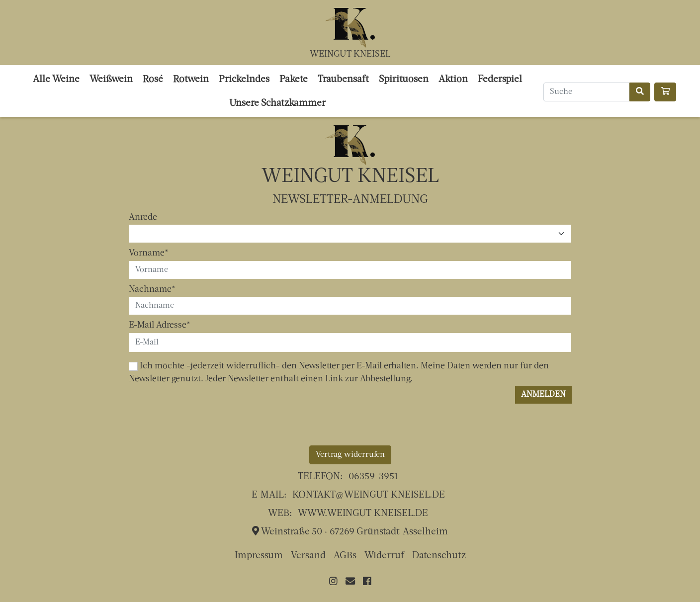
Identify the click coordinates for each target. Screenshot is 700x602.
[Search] (586, 92)
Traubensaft (343, 80)
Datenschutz (439, 556)
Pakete (294, 80)
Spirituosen (404, 80)
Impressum (259, 556)
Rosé (153, 80)
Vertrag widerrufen (350, 455)
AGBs (345, 556)
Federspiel (500, 80)
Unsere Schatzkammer (277, 104)
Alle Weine (56, 80)
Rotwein (191, 80)
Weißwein (111, 80)
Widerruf (384, 556)
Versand (308, 556)
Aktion (453, 80)
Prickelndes (244, 80)
